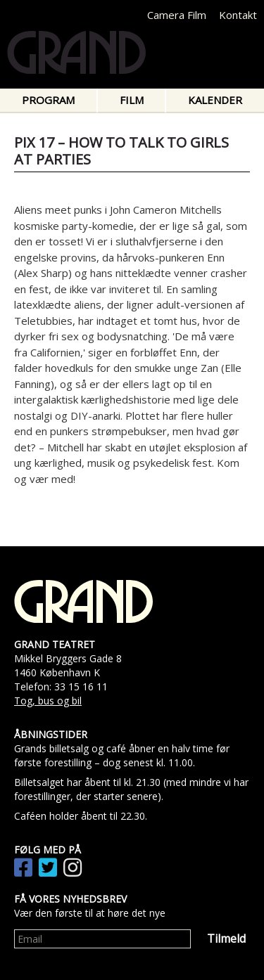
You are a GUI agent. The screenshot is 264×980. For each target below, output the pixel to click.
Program (48, 100)
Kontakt (238, 15)
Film (132, 100)
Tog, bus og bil (48, 701)
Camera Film (177, 15)
